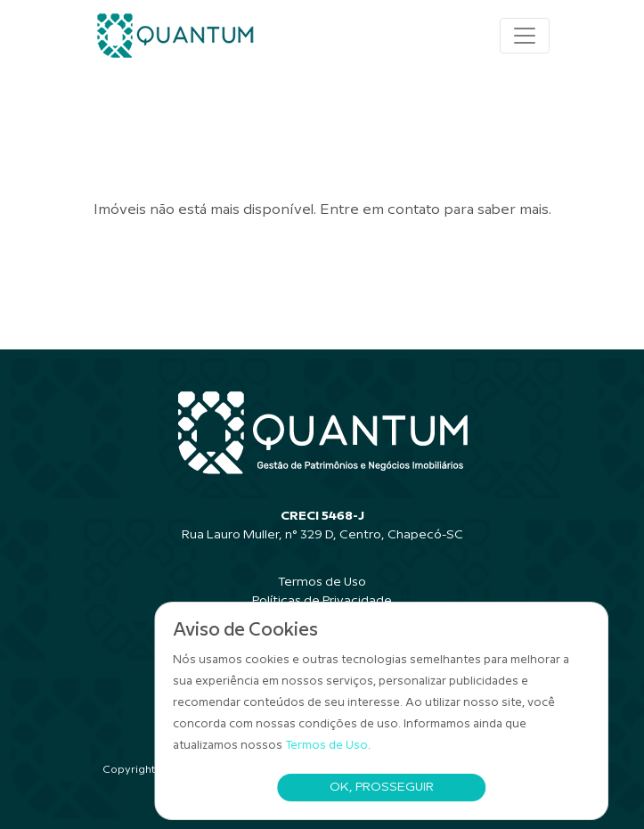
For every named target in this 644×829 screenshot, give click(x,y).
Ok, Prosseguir (382, 787)
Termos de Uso (327, 745)
